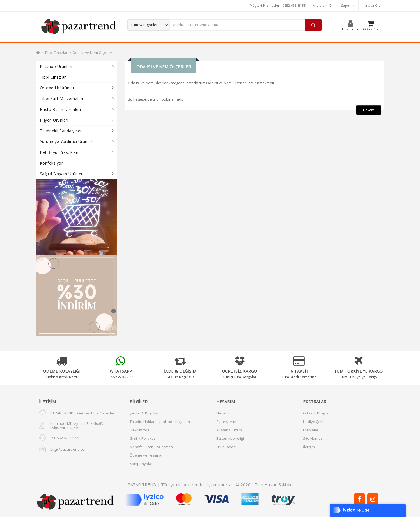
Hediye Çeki (313, 422)
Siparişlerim (226, 422)
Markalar (311, 430)
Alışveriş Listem (229, 430)
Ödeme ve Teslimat (146, 455)
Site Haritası (313, 438)
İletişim (309, 447)
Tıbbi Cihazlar (56, 53)
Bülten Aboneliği (230, 438)
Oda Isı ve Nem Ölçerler (92, 53)
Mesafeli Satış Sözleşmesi (152, 447)
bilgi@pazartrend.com (69, 449)
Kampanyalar (141, 464)
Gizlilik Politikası (143, 438)
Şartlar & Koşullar (144, 413)
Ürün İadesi (226, 447)
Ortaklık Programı (318, 413)
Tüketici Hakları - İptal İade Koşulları (160, 422)
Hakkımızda (140, 430)
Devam (369, 110)
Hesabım (224, 413)
